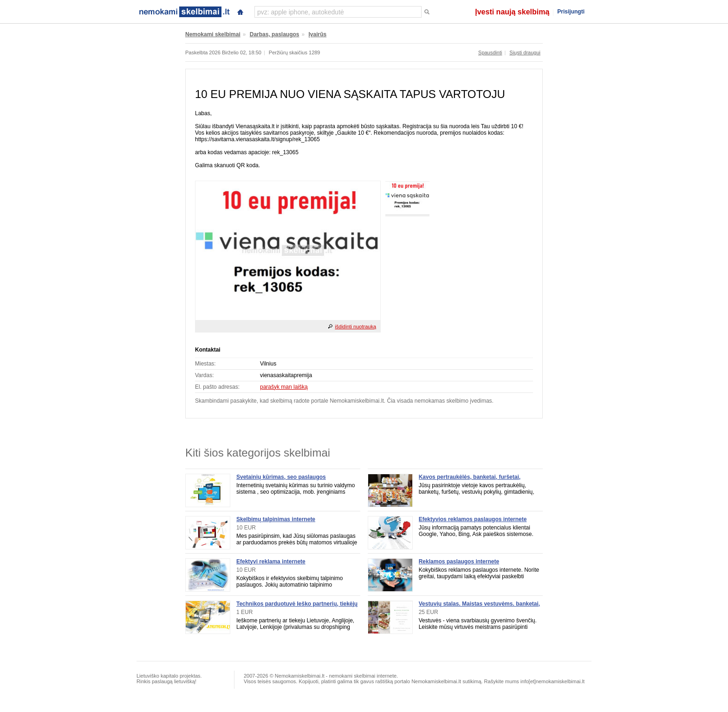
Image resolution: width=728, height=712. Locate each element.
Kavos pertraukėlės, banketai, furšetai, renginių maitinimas (470, 480)
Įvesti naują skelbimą (512, 12)
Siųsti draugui (525, 52)
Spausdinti (490, 52)
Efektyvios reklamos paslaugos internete (473, 519)
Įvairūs (318, 34)
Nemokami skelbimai (213, 34)
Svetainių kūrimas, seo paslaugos (281, 477)
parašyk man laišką (284, 387)
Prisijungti (571, 12)
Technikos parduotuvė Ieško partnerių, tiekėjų (297, 604)
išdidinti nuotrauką (355, 327)
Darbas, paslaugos (275, 34)
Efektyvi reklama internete (271, 562)
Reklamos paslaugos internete (459, 562)
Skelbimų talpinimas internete (276, 519)
